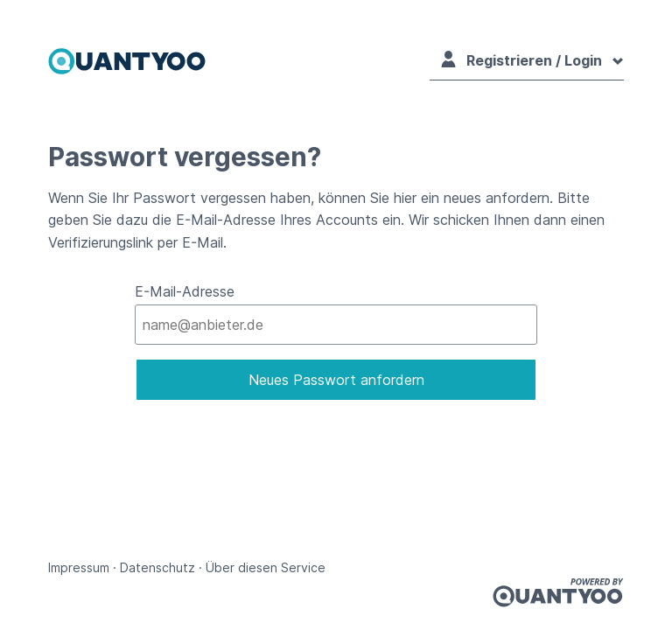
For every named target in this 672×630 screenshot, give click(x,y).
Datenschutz (157, 567)
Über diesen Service (266, 567)
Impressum (79, 567)
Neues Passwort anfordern (336, 380)
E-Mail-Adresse (185, 291)
